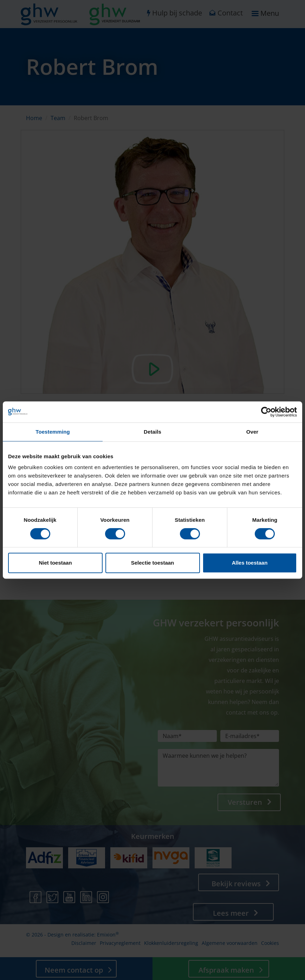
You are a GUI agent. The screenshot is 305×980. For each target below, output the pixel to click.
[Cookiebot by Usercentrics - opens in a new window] (266, 412)
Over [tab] (252, 432)
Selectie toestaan (153, 563)
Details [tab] (152, 432)
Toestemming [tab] (53, 432)
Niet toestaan (55, 563)
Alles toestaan (250, 563)
